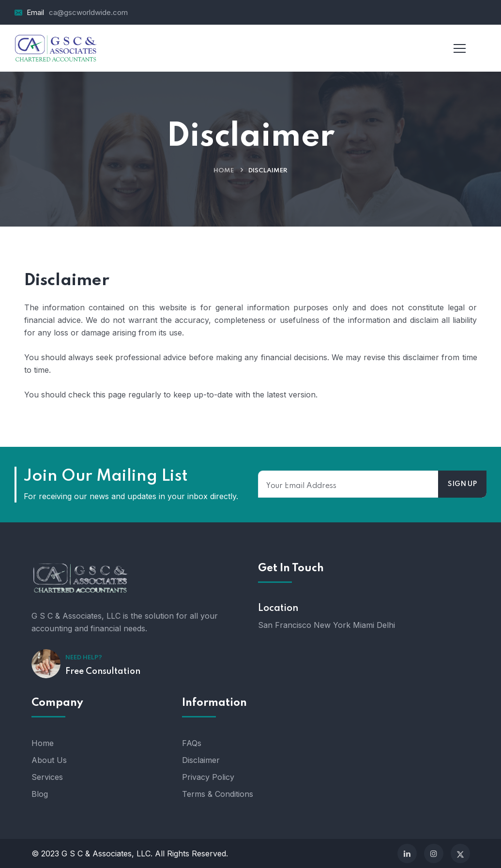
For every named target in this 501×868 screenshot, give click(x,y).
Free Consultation (103, 671)
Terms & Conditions (218, 794)
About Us (49, 760)
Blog (40, 794)
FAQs (192, 743)
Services (47, 777)
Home (224, 171)
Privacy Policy (208, 777)
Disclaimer (201, 760)
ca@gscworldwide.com (88, 12)
